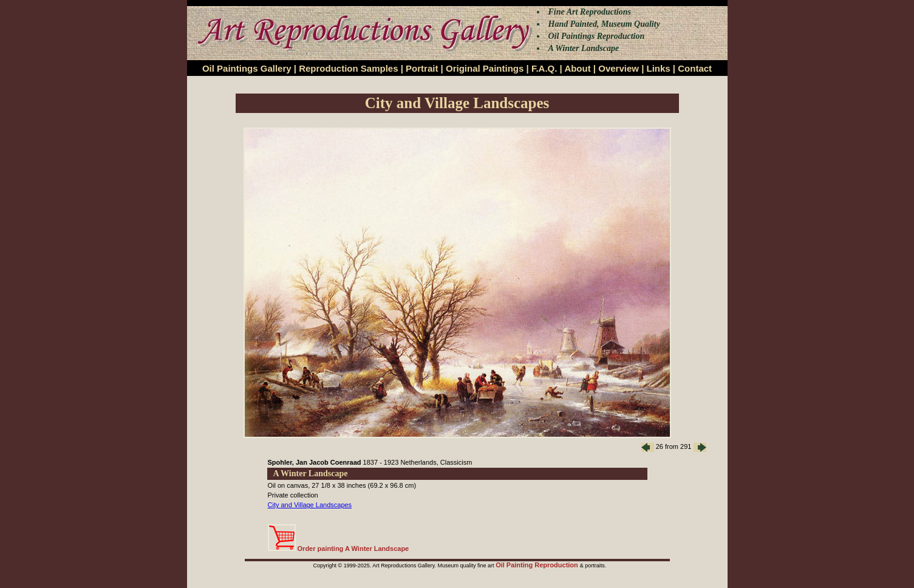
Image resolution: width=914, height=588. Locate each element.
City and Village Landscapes (310, 505)
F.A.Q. (544, 68)
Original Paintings (485, 68)
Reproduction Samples (348, 68)
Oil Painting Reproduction (538, 565)
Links (659, 68)
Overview (619, 68)
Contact (695, 68)
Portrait (422, 68)
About (577, 68)
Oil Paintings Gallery (247, 68)
